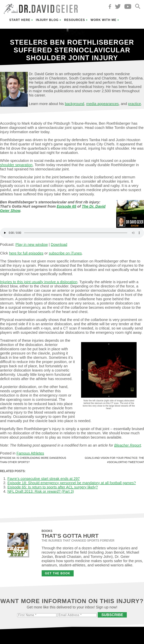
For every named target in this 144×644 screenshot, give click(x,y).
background (74, 104)
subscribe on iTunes (65, 253)
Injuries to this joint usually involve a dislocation (39, 282)
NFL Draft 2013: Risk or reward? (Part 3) (41, 491)
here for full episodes (26, 253)
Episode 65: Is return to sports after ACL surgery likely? (53, 487)
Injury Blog (47, 20)
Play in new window (32, 244)
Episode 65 (66, 206)
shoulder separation (16, 165)
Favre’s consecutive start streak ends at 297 (44, 479)
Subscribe (112, 615)
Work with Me (103, 20)
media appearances (103, 104)
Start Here (20, 20)
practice (135, 104)
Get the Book (58, 573)
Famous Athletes (30, 453)
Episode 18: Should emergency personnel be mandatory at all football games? (72, 483)
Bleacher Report (128, 445)
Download (59, 244)
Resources (74, 20)
